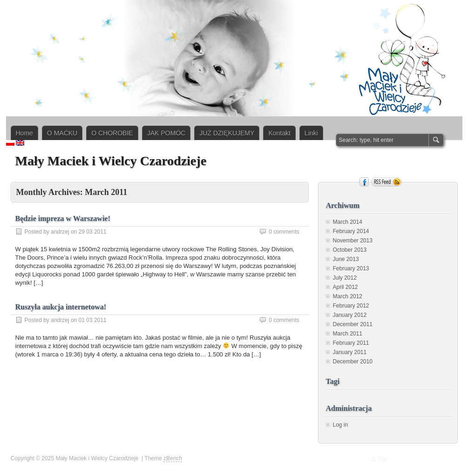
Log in (341, 425)
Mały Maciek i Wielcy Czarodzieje (111, 161)
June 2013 (346, 259)
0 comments (284, 232)
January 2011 (350, 352)
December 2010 (353, 362)
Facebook (364, 182)
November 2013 (353, 241)
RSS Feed (387, 182)
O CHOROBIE (112, 133)
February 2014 (351, 231)
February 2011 (351, 343)
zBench (173, 458)
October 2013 (350, 250)
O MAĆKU (62, 133)
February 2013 (351, 268)
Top (383, 459)
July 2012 (345, 278)
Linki (311, 133)
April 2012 (346, 287)
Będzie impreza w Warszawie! (63, 218)
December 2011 (353, 324)
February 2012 (351, 306)
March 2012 (348, 296)
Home (24, 133)
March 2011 (348, 334)
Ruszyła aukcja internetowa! (61, 307)
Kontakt (279, 133)
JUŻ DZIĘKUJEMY (227, 133)
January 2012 (350, 315)
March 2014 (348, 222)
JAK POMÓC (166, 133)
